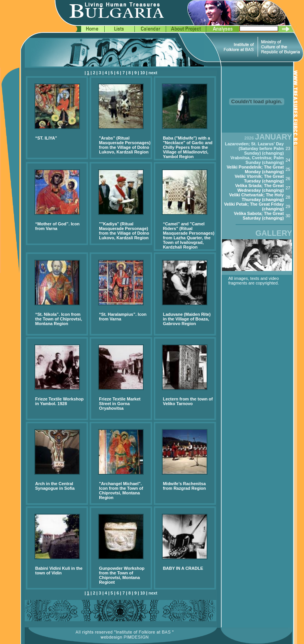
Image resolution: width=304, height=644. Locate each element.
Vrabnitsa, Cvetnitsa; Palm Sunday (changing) (257, 160)
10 (143, 73)
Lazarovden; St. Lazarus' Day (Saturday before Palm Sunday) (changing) (254, 148)
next (153, 73)
